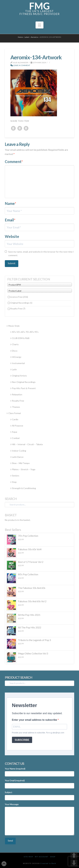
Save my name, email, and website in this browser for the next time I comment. (41, 254)
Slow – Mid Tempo (20, 463)
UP (74, 855)
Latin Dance (17, 457)
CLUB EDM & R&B (20, 338)
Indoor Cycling (18, 451)
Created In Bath (48, 863)
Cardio (14, 419)
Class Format (14, 413)
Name (11, 203)
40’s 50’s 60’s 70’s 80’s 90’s (24, 332)
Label (27, 37)
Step (13, 482)
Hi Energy (16, 357)
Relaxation (16, 394)
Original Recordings (21, 303)
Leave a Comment (20, 65)
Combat (15, 438)
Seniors (15, 476)
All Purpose (17, 426)
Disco (14, 351)
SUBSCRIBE (22, 740)
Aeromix (34, 37)
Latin (14, 369)
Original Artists (19, 376)
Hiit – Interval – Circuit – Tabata (26, 444)
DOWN (74, 863)
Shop (53, 857)
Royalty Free (18, 309)
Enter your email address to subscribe (35, 720)
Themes (15, 407)
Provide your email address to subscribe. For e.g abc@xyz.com (38, 733)
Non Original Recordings (23, 382)
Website (12, 236)
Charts (14, 344)
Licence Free (19, 297)
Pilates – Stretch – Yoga (23, 469)
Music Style (13, 326)
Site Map (28, 857)
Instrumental (17, 363)
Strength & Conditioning (23, 488)
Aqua (14, 432)
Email (10, 220)
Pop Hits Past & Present (23, 388)
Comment (14, 162)
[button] (39, 25)
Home (20, 37)
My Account (42, 857)
